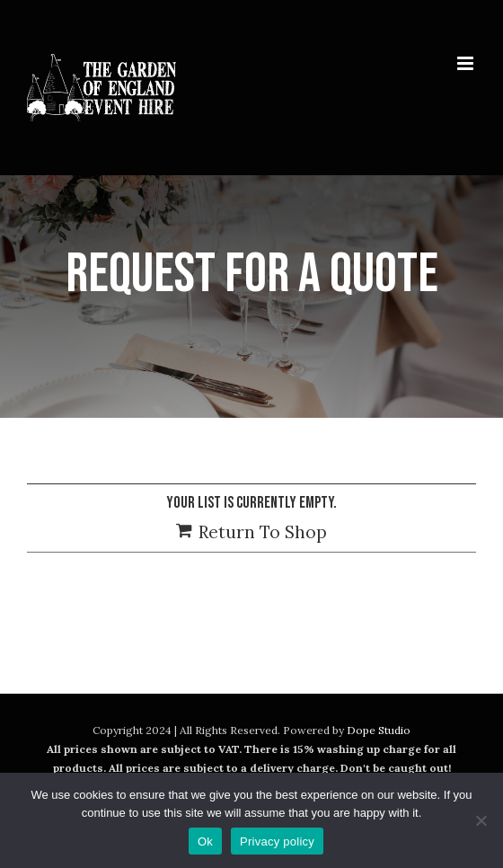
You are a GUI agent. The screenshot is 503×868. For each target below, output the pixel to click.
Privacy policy (277, 841)
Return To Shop (263, 532)
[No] (481, 820)
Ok (205, 841)
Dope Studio (379, 730)
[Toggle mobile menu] (467, 63)
